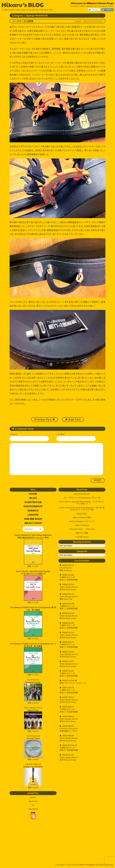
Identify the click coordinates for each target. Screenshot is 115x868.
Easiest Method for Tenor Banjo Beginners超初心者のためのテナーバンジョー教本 (33, 536)
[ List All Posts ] (82, 537)
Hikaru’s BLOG (23, 4)
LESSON (33, 515)
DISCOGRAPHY (33, 506)
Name (14, 434)
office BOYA (33, 809)
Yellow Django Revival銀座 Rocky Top (82, 597)
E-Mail (61, 434)
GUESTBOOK (33, 502)
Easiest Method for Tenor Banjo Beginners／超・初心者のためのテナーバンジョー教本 (82, 509)
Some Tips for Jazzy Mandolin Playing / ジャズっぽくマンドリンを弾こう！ (82, 503)
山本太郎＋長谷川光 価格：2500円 (33, 776)
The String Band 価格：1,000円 (33, 748)
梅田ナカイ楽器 (82, 533)
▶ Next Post (73, 419)
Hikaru (91, 3)
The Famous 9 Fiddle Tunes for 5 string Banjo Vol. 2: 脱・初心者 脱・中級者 (33, 645)
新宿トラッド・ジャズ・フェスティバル (82, 682)
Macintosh (33, 801)
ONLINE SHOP (33, 519)
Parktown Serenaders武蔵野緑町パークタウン (82, 729)
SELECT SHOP (33, 523)
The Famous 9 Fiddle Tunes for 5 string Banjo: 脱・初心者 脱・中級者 (33, 609)
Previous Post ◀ (45, 419)
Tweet (95, 10)
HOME (33, 494)
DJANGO (33, 511)
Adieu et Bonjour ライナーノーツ (82, 521)
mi (33, 805)
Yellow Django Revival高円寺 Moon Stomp (82, 587)
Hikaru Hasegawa (87, 865)
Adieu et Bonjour (82, 525)
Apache (33, 797)
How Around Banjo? (82, 494)
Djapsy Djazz (82, 514)
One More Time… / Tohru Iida (82, 529)
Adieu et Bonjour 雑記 (82, 517)
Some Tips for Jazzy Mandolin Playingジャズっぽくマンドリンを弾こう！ (33, 573)
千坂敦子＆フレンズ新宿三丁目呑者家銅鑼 (82, 577)
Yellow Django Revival (33, 718)
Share (109, 10)
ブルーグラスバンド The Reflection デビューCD (82, 498)
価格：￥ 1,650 (33, 553)
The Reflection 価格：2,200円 (33, 691)
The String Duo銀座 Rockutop (82, 568)
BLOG (33, 498)
